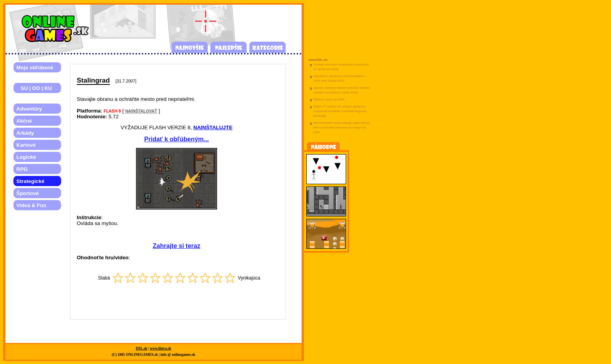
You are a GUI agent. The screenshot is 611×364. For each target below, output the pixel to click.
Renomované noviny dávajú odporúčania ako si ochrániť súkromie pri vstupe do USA (342, 127)
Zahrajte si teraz (177, 246)
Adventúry (29, 109)
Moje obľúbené (35, 68)
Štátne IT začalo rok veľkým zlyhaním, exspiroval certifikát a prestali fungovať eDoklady (340, 111)
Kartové (26, 145)
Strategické (30, 181)
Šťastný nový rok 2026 (329, 99)
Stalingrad (93, 80)
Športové (28, 193)
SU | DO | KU (34, 88)
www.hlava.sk (161, 348)
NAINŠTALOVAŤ (141, 111)
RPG (22, 169)
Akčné (24, 121)
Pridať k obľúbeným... (177, 139)
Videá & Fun (31, 205)
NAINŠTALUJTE (213, 127)
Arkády (25, 133)
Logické (26, 157)
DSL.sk (142, 348)
